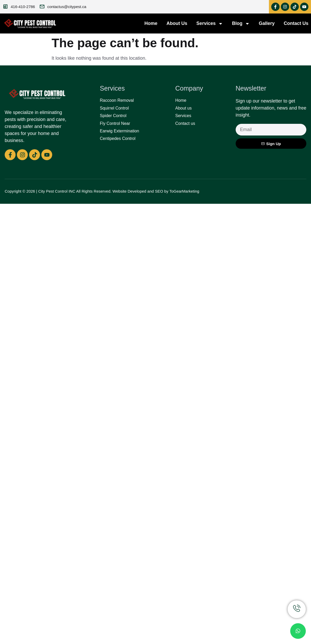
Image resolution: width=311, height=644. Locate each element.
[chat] (298, 631)
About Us (177, 23)
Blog (241, 24)
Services (210, 24)
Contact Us (296, 23)
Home (151, 23)
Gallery (267, 23)
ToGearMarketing (184, 191)
